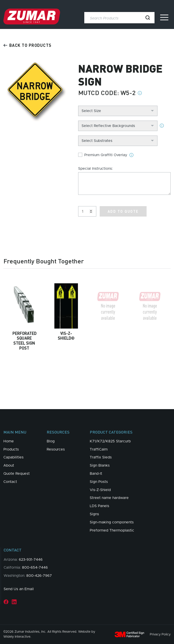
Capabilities (13, 457)
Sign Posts (99, 482)
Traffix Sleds (101, 457)
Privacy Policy (160, 634)
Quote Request (17, 474)
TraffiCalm (99, 449)
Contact (10, 482)
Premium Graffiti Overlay (106, 155)
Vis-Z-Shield (100, 490)
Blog (51, 441)
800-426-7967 (39, 576)
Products (11, 449)
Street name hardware (109, 498)
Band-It (96, 474)
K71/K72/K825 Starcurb (110, 441)
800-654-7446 (35, 568)
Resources (56, 449)
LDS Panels (99, 506)
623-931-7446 (31, 560)
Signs (94, 514)
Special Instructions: (95, 169)
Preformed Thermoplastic (112, 530)
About (9, 465)
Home (9, 441)
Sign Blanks (100, 465)
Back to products (28, 45)
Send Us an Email (19, 589)
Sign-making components (112, 522)
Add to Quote (123, 211)
